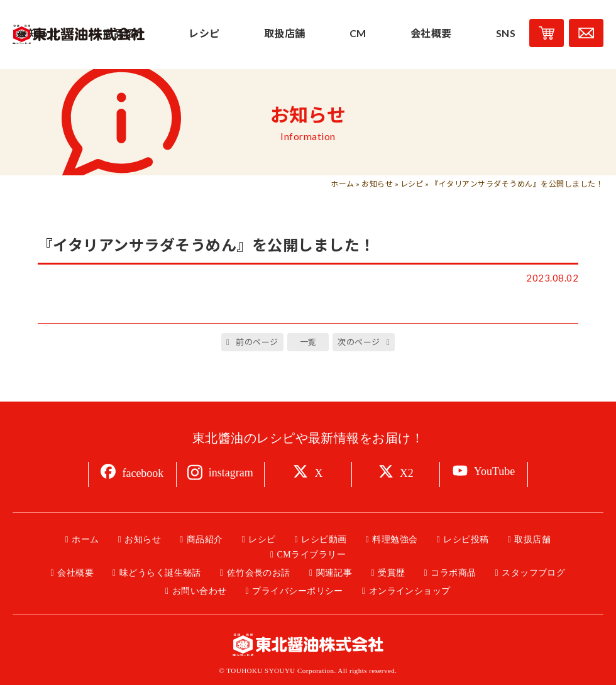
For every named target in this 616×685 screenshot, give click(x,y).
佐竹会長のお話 (259, 573)
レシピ (412, 184)
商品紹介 (205, 540)
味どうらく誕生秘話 (160, 573)
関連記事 (334, 573)
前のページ (257, 342)
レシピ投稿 (466, 540)
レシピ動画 (324, 540)
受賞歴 (391, 573)
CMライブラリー (311, 555)
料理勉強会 (395, 540)
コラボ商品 (453, 573)
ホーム (342, 184)
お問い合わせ (200, 591)
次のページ (359, 342)
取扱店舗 (532, 540)
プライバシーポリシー (298, 591)
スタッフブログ (533, 573)
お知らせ (377, 184)
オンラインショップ (410, 591)
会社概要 (75, 573)
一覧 (308, 342)
